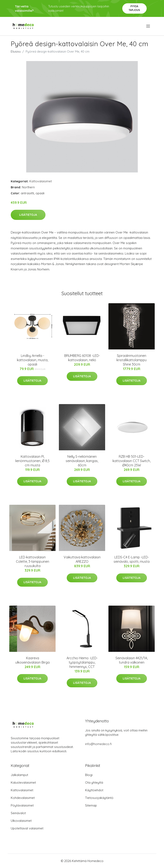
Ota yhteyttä (94, 782)
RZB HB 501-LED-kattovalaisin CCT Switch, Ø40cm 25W (132, 461)
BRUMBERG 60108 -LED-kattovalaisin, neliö (82, 358)
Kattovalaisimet (41, 181)
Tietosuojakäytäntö (99, 798)
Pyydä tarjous (134, 8)
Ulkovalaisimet (21, 821)
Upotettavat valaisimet (27, 828)
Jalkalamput (19, 775)
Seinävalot (18, 813)
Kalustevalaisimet (23, 782)
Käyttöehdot (94, 790)
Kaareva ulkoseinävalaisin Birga (32, 660)
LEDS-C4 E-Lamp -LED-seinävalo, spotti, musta (132, 559)
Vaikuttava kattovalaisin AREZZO (82, 559)
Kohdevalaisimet (23, 798)
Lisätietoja (28, 215)
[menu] (148, 26)
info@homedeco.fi (98, 744)
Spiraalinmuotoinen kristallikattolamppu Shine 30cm (132, 360)
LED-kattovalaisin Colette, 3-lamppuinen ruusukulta (33, 561)
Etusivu (16, 51)
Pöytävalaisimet (22, 805)
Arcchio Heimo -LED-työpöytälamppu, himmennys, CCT (82, 662)
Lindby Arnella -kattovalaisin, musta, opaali (33, 360)
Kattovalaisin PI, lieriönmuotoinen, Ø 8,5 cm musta (32, 461)
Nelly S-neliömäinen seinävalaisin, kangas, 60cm (82, 461)
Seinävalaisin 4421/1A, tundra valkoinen (132, 660)
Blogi (89, 775)
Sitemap (91, 805)
